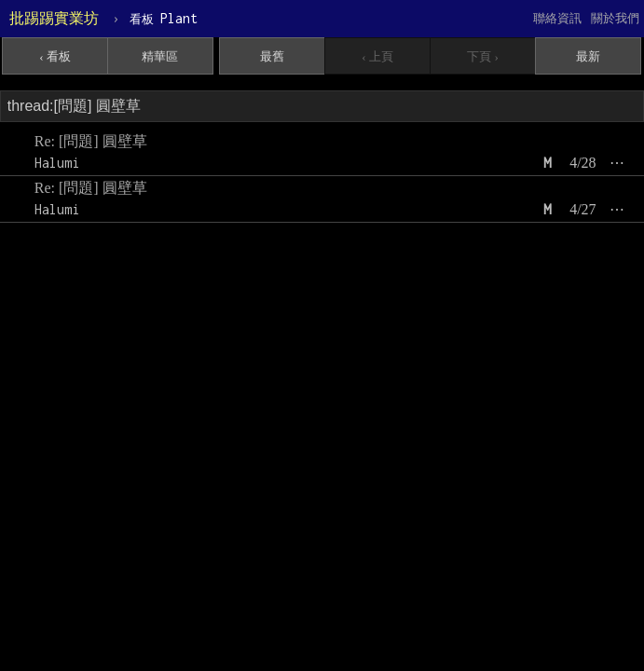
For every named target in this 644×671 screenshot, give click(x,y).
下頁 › (483, 56)
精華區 (160, 56)
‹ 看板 (55, 56)
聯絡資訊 (557, 18)
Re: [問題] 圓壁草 (91, 141)
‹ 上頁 (377, 56)
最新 (588, 56)
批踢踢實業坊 (54, 18)
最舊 (272, 56)
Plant (164, 18)
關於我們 (615, 18)
